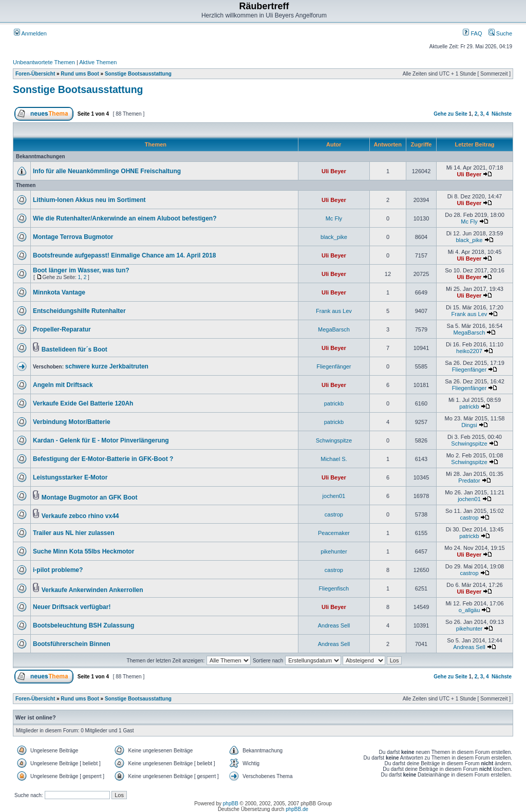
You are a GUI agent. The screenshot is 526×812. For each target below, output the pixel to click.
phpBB (231, 804)
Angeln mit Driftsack (63, 385)
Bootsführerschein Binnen (72, 644)
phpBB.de (297, 809)
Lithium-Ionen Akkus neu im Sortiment (89, 200)
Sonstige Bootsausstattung (138, 74)
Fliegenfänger (334, 366)
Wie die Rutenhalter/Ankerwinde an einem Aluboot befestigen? (125, 218)
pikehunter (334, 551)
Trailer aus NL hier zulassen (74, 533)
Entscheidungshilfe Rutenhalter (79, 311)
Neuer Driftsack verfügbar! (72, 607)
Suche (500, 33)
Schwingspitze (334, 440)
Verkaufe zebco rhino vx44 (80, 516)
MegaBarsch (334, 329)
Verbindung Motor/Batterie (72, 422)
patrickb (334, 403)
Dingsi (469, 425)
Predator (469, 481)
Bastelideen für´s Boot (74, 349)
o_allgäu (469, 610)
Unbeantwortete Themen (44, 62)
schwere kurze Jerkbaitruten (107, 366)
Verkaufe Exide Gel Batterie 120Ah (83, 403)
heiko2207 (469, 351)
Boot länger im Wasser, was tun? (81, 270)
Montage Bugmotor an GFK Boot (90, 497)
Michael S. (334, 459)
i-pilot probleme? (58, 570)
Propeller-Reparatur (62, 329)
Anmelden (30, 33)
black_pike (334, 237)
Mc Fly (334, 218)
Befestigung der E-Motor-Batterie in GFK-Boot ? (103, 459)
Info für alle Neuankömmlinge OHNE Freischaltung (107, 171)
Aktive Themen (98, 62)
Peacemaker (334, 533)
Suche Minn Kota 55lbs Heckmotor (83, 551)
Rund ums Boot (80, 74)
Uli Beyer (334, 171)
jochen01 (334, 496)
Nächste (502, 114)
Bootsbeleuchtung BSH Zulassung (83, 625)
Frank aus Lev (334, 311)
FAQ (472, 33)
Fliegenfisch (334, 588)
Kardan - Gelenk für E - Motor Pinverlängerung (101, 440)
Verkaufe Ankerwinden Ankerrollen (92, 590)
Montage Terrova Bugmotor (73, 237)
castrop (334, 514)
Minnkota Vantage (59, 292)
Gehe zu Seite (450, 114)
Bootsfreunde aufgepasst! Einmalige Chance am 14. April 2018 (124, 255)
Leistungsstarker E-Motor (70, 477)
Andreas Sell (334, 625)
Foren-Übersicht (35, 74)
